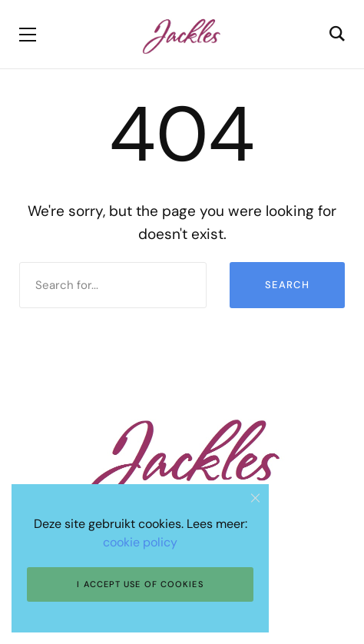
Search (287, 285)
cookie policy (140, 542)
